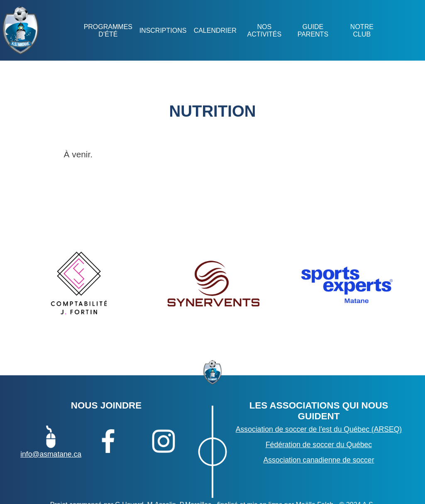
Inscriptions (163, 31)
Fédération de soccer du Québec (319, 445)
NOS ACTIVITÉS (264, 31)
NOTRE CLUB (361, 31)
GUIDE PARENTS (313, 31)
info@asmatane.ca (51, 441)
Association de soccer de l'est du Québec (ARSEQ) (319, 429)
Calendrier (215, 31)
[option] (79, 284)
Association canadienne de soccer (319, 460)
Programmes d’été (108, 31)
